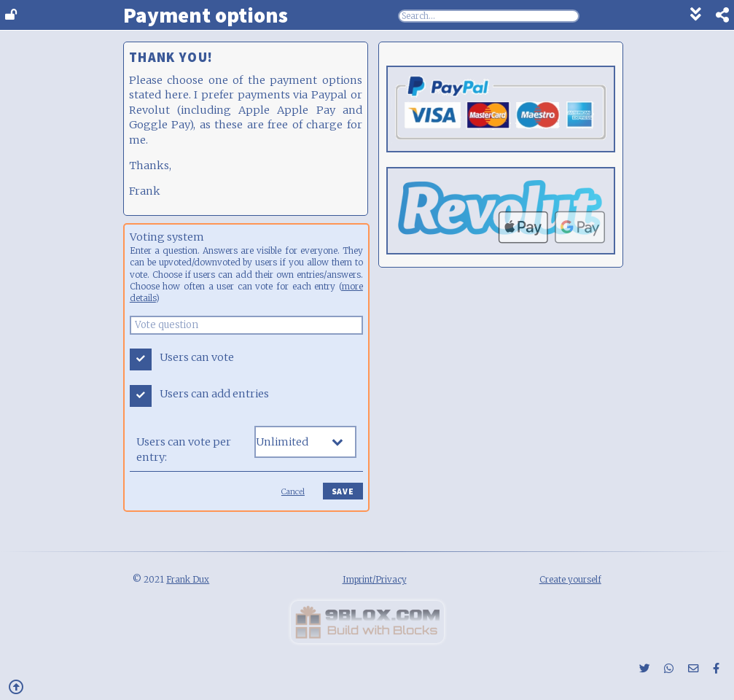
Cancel (293, 492)
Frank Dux (188, 579)
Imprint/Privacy (375, 579)
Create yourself (570, 579)
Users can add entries (214, 394)
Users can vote (197, 357)
